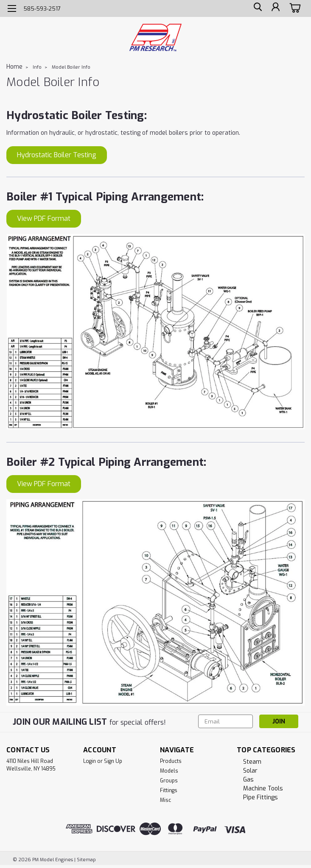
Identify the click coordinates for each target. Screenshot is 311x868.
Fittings (169, 790)
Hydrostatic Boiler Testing (57, 155)
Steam (252, 762)
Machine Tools (263, 789)
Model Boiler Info (71, 67)
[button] (57, 155)
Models (169, 771)
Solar (250, 771)
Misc (165, 800)
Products (171, 761)
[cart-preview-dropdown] (294, 8)
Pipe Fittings (261, 797)
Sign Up (113, 761)
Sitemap (86, 860)
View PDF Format (44, 218)
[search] (256, 9)
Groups (169, 781)
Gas (248, 780)
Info (37, 67)
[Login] (275, 9)
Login (90, 761)
